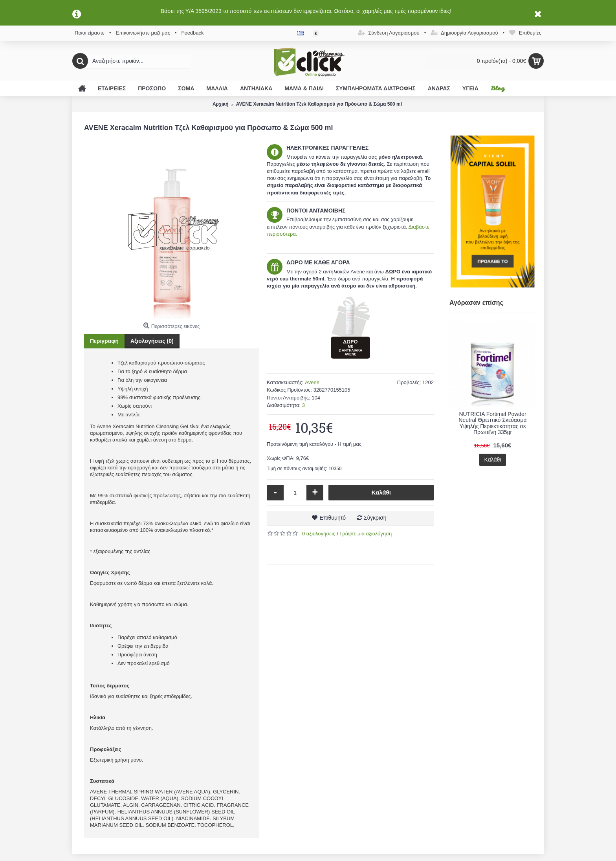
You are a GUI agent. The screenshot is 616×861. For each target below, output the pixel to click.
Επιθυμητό (333, 518)
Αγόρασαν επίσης (476, 303)
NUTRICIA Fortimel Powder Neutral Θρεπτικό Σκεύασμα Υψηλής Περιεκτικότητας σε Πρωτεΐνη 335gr (492, 423)
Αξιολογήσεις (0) (152, 341)
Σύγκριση (375, 518)
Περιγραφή (104, 341)
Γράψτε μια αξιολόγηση (366, 534)
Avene (312, 382)
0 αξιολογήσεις (319, 534)
